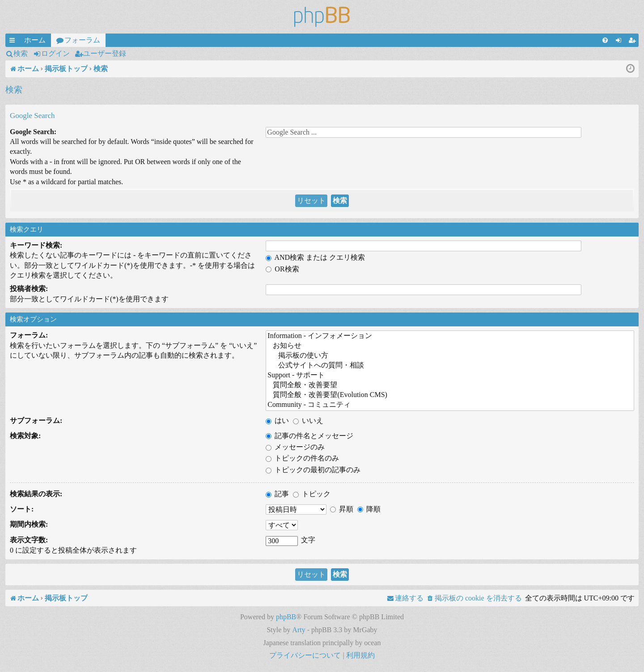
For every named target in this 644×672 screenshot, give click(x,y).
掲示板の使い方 (450, 356)
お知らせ (450, 346)
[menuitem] (605, 40)
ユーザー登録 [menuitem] (634, 42)
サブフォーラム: (36, 421)
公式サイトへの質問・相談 (450, 366)
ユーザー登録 (105, 53)
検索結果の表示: (36, 494)
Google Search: (33, 132)
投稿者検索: (29, 289)
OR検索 (282, 269)
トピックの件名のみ (302, 458)
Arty (299, 630)
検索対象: (25, 436)
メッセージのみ (295, 447)
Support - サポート (450, 376)
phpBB (286, 617)
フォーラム (82, 40)
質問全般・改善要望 (450, 385)
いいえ (308, 421)
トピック (312, 494)
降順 (369, 509)
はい (277, 421)
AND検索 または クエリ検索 (315, 257)
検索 (21, 53)
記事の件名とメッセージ (309, 436)
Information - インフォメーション (450, 336)
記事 (277, 494)
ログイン (55, 53)
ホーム (35, 40)
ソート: (22, 509)
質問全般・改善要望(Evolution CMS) (450, 395)
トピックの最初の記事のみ (313, 470)
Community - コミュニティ (450, 405)
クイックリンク (14, 42)
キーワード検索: (36, 245)
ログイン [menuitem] (620, 42)
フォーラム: (29, 335)
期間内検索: (29, 524)
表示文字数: (29, 540)
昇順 (342, 509)
